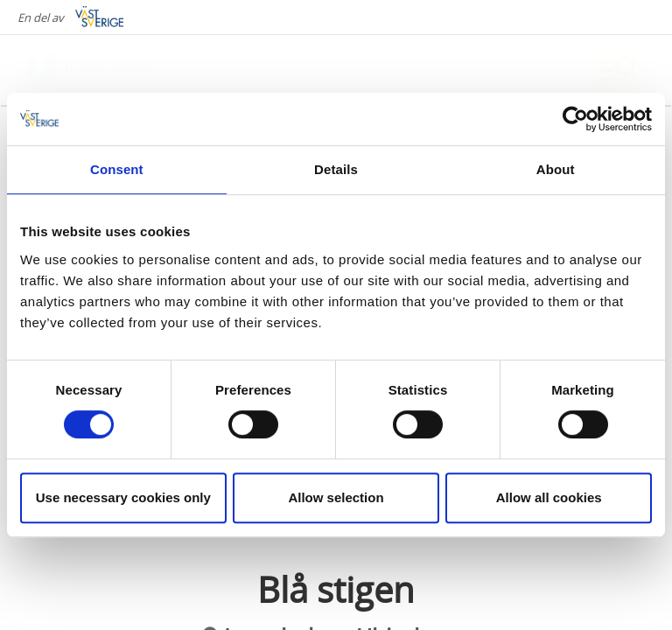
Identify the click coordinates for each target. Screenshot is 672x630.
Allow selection (336, 497)
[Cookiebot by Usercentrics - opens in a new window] (575, 119)
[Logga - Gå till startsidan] (87, 70)
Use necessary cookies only (123, 497)
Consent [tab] (117, 169)
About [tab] (556, 169)
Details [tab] (336, 169)
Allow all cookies (549, 497)
